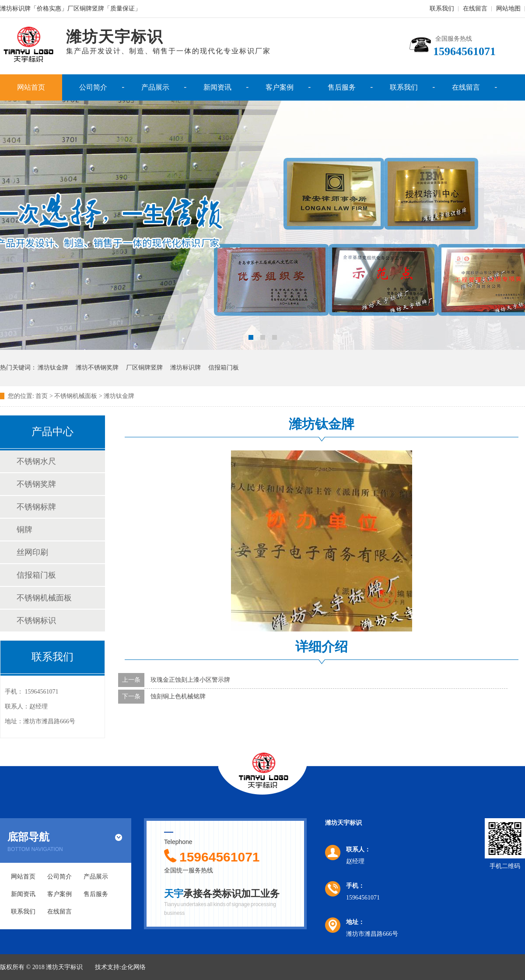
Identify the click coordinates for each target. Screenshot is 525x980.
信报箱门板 (224, 368)
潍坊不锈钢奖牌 (97, 368)
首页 (42, 396)
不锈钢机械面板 (44, 598)
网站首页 (31, 87)
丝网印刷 (32, 552)
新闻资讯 (217, 87)
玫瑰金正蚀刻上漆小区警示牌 (190, 680)
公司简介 (93, 87)
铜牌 (24, 530)
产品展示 (155, 87)
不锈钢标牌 (36, 507)
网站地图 (508, 9)
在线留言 (475, 9)
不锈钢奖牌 (36, 484)
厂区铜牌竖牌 (144, 368)
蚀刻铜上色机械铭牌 (178, 696)
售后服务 (342, 87)
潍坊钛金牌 (53, 368)
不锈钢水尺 (36, 461)
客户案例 (280, 87)
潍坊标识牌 (185, 368)
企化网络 (133, 967)
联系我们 (442, 9)
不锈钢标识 (36, 621)
